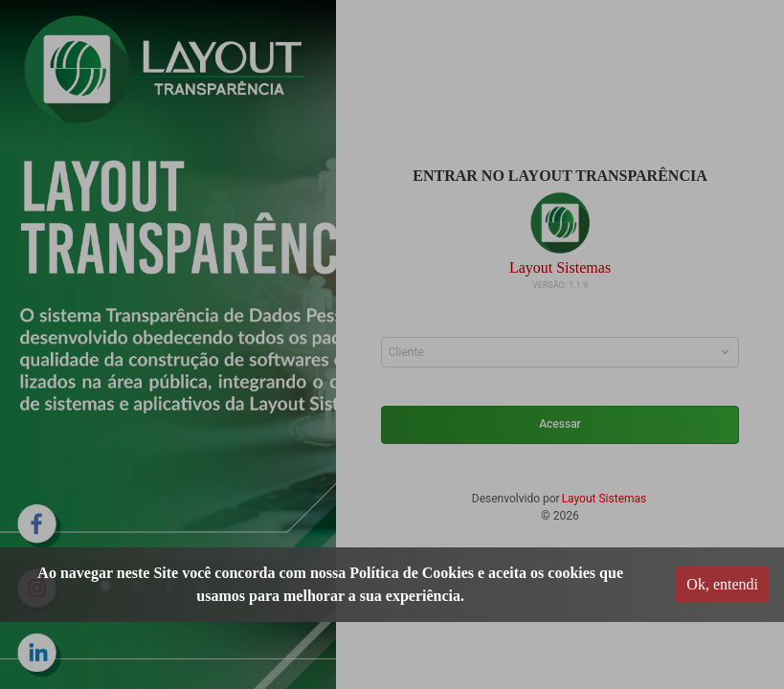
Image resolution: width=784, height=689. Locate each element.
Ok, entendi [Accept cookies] (722, 584)
